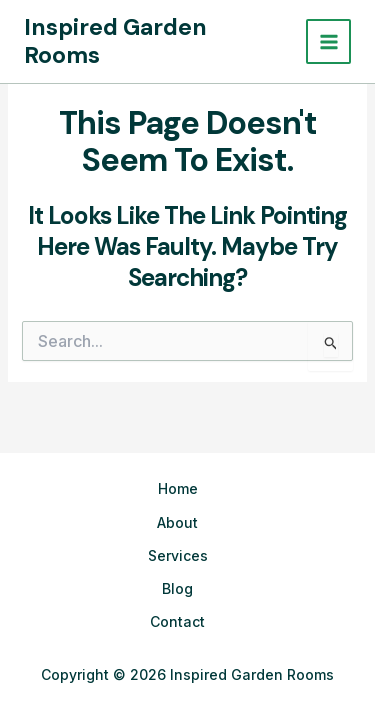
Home (178, 488)
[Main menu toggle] (328, 41)
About (177, 522)
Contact (177, 621)
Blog (177, 588)
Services (178, 555)
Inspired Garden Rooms (115, 41)
